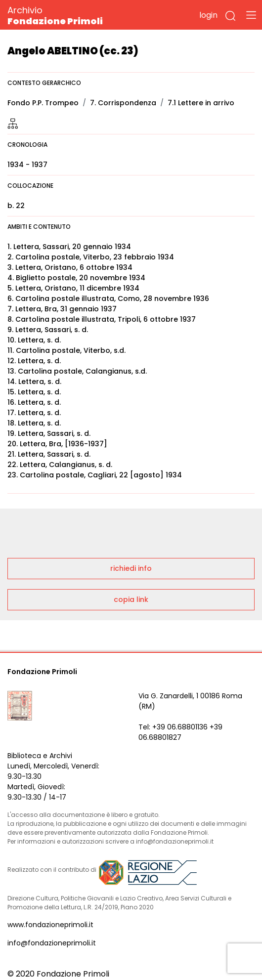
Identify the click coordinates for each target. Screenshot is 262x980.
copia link (131, 599)
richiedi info (131, 568)
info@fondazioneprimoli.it (52, 943)
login (208, 15)
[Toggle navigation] (251, 15)
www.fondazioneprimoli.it (50, 925)
